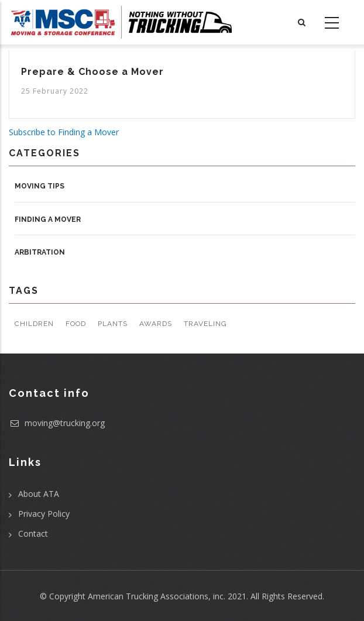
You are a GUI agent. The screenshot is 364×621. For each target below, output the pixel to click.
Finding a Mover (48, 219)
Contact (33, 533)
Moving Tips (40, 186)
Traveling (205, 324)
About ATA (39, 494)
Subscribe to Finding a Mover (64, 132)
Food (76, 324)
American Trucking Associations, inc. (157, 596)
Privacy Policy (44, 514)
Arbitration (40, 252)
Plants (113, 324)
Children (34, 324)
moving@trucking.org (57, 423)
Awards (156, 324)
